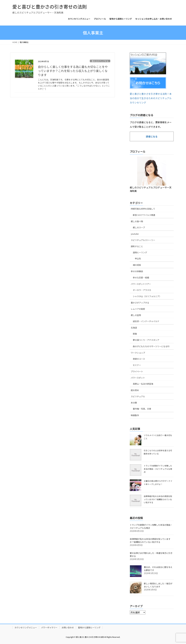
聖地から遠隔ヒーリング (89, 627)
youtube (135, 234)
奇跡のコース (139, 359)
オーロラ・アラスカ (142, 290)
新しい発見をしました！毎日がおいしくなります (158, 585)
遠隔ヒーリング (140, 252)
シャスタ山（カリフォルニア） (147, 296)
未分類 (134, 403)
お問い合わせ (68, 627)
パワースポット (138, 378)
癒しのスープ (139, 227)
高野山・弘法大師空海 (143, 384)
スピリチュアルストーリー (143, 240)
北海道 (134, 328)
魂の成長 (137, 265)
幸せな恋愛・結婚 (141, 278)
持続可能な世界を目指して (143, 209)
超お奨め (135, 390)
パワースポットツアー (141, 284)
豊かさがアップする (100, 61)
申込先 (138, 258)
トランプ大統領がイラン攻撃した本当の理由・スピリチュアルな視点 (158, 469)
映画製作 (135, 415)
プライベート (137, 371)
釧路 (135, 334)
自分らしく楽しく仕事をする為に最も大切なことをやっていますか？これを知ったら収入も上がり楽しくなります (73, 71)
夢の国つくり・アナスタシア (146, 340)
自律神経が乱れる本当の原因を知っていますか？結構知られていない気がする (158, 499)
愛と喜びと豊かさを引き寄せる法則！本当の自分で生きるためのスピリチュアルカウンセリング (151, 98)
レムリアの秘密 (138, 309)
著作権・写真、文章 (142, 409)
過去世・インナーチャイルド (146, 321)
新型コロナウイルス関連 (144, 215)
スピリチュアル (138, 396)
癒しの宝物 (136, 315)
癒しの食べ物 (137, 221)
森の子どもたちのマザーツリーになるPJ (151, 346)
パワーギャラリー (49, 627)
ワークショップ (138, 353)
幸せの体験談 (137, 271)
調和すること (137, 246)
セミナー (137, 365)
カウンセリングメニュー (26, 627)
